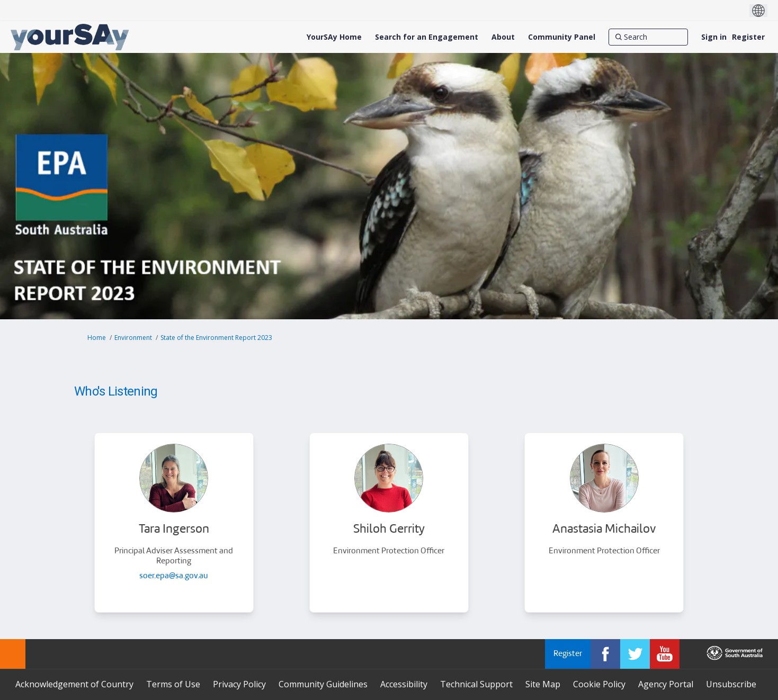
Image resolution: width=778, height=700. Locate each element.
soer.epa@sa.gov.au (174, 576)
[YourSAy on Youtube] (665, 654)
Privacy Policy (239, 684)
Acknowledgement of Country (74, 684)
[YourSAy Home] (334, 37)
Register (748, 37)
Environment (133, 338)
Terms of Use (173, 684)
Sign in (714, 37)
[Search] (648, 37)
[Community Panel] (562, 37)
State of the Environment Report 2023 (216, 338)
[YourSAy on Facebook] (605, 654)
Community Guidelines (323, 684)
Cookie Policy (599, 684)
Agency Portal (666, 684)
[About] (503, 37)
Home (97, 338)
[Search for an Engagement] (427, 37)
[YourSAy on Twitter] (635, 654)
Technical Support (476, 684)
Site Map (543, 684)
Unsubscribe (731, 684)
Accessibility (404, 684)
